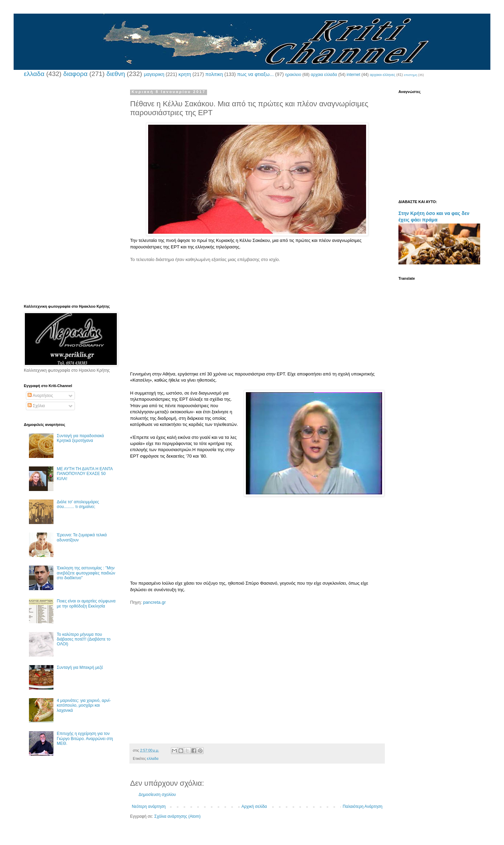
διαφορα (75, 74)
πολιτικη (214, 74)
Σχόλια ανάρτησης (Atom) (177, 816)
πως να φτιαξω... (255, 74)
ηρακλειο (293, 75)
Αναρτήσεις (40, 396)
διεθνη (115, 74)
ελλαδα (34, 74)
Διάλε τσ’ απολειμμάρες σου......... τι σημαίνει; (78, 504)
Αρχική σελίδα (254, 806)
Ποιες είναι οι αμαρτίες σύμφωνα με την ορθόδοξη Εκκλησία (86, 603)
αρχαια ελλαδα (324, 75)
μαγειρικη (154, 74)
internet (353, 75)
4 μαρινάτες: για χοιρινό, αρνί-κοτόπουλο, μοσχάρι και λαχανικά (84, 705)
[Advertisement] (257, 317)
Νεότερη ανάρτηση (149, 806)
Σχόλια (36, 406)
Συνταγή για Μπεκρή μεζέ (80, 667)
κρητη (185, 74)
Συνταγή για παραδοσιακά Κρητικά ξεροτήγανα (80, 438)
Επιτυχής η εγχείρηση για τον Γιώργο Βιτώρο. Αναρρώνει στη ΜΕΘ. (85, 739)
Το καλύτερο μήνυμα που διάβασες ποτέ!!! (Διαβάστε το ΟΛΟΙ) (84, 639)
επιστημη (411, 75)
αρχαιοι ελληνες (383, 75)
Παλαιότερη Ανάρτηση (363, 806)
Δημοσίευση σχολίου (157, 795)
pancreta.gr (154, 602)
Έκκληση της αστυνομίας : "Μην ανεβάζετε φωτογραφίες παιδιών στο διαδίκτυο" (86, 573)
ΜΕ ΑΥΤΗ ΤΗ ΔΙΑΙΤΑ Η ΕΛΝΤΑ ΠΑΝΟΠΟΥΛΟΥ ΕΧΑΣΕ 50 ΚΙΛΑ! (85, 474)
